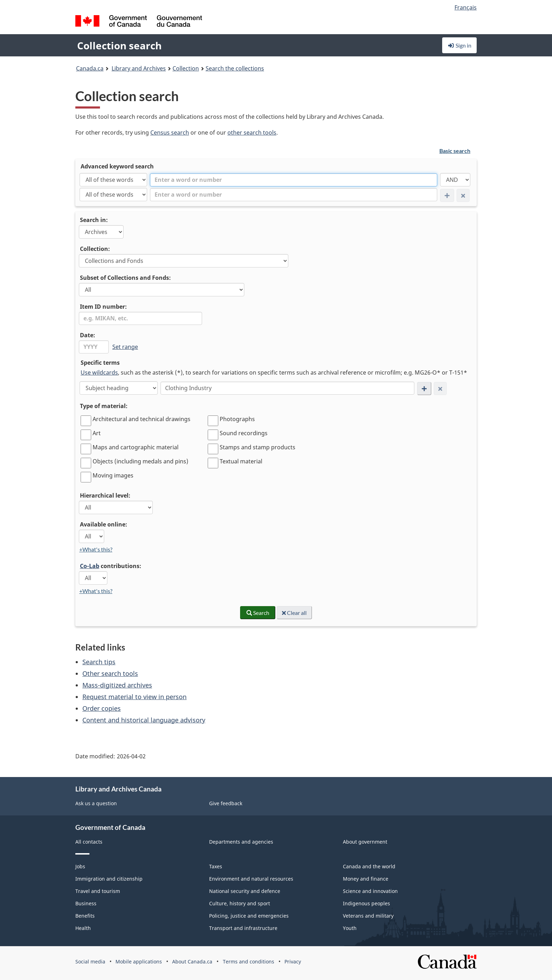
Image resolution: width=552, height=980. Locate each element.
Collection (186, 68)
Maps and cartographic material (136, 447)
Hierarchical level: (105, 495)
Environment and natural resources (251, 879)
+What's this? (96, 549)
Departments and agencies (241, 842)
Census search (170, 132)
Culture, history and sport (240, 903)
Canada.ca (90, 68)
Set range (125, 347)
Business (86, 903)
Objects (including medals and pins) (140, 461)
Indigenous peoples (366, 903)
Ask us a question (96, 803)
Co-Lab (90, 566)
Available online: (103, 524)
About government (365, 842)
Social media (90, 961)
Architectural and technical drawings (142, 419)
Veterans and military (368, 916)
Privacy (293, 961)
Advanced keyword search (117, 166)
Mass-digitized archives (117, 685)
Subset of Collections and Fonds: (125, 278)
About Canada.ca (192, 961)
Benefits (85, 916)
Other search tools (110, 673)
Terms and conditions (249, 961)
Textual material (241, 461)
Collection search (119, 45)
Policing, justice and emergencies (249, 916)
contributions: (111, 566)
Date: (87, 335)
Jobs (80, 866)
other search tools (252, 132)
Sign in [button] (459, 45)
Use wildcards (99, 372)
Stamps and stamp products (258, 447)
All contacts (89, 842)
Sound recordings (244, 433)
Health (83, 928)
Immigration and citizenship (109, 879)
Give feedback (226, 803)
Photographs (237, 419)
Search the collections (235, 68)
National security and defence (245, 891)
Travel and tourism (98, 891)
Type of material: (104, 406)
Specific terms (100, 363)
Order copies (102, 708)
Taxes (216, 866)
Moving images (113, 475)
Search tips (99, 662)
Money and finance (366, 879)
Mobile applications (139, 961)
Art (97, 433)
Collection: (95, 249)
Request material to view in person (134, 697)
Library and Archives (139, 68)
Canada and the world (369, 866)
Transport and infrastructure (243, 928)
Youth (350, 928)
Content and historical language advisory (144, 720)
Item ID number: (103, 307)
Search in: (94, 220)
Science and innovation (370, 891)
